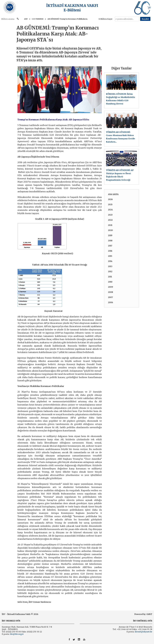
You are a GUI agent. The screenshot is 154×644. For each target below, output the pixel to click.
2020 (110, 230)
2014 (110, 261)
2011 (110, 277)
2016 (110, 251)
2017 (26, 19)
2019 (110, 235)
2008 (111, 292)
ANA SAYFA (113, 194)
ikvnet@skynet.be (143, 632)
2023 (110, 215)
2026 (110, 199)
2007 (110, 297)
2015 (110, 256)
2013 (110, 266)
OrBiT (149, 614)
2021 (110, 225)
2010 (110, 282)
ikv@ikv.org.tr (17, 634)
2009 (111, 287)
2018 (110, 241)
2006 (111, 302)
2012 (110, 271)
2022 (110, 220)
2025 (110, 204)
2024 (110, 210)
